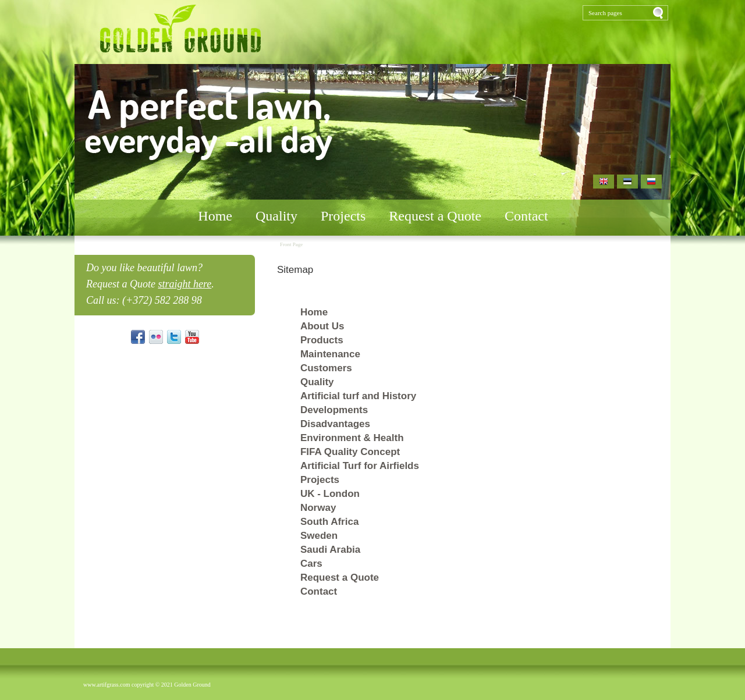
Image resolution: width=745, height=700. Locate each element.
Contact (526, 216)
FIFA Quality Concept (350, 452)
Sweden (319, 536)
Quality (276, 216)
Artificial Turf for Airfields (360, 466)
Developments (334, 410)
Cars (311, 564)
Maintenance (330, 354)
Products (322, 340)
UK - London (330, 494)
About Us (322, 326)
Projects (343, 216)
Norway (318, 508)
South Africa (329, 522)
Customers (326, 368)
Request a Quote (435, 216)
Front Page (291, 244)
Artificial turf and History (358, 396)
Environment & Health (352, 438)
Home (215, 216)
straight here (185, 284)
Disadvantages (335, 424)
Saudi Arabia (330, 550)
